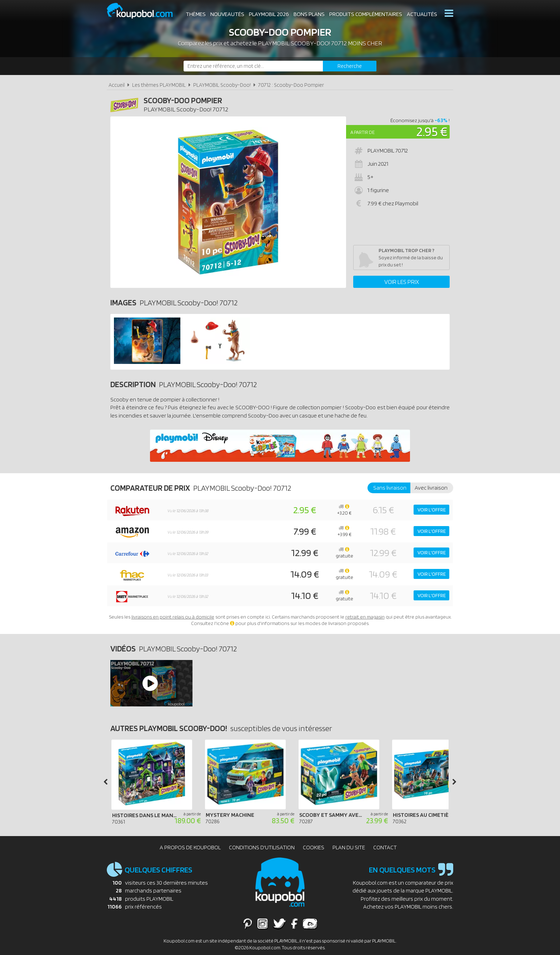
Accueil (117, 85)
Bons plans (309, 14)
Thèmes (196, 14)
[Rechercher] (350, 66)
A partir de (362, 132)
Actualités (422, 14)
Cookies (314, 847)
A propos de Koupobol (190, 847)
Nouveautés (227, 14)
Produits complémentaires (366, 14)
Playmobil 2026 (269, 14)
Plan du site (349, 847)
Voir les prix (402, 282)
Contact (385, 847)
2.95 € (432, 131)
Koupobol (144, 11)
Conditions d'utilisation (262, 847)
